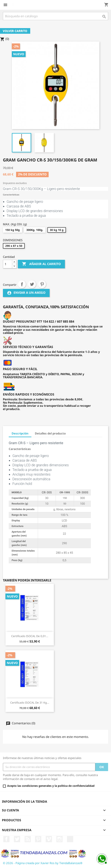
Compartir (22, 284)
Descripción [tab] (20, 433)
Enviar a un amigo (26, 293)
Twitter (17, 839)
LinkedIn (70, 839)
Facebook (6, 839)
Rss (28, 839)
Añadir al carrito (41, 264)
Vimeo (49, 839)
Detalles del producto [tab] (50, 433)
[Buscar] (55, 16)
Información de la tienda (25, 801)
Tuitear (32, 284)
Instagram (59, 839)
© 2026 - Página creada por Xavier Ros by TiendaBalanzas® (43, 863)
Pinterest (42, 284)
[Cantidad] (8, 264)
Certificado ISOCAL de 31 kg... (30, 703)
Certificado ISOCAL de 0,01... (30, 636)
